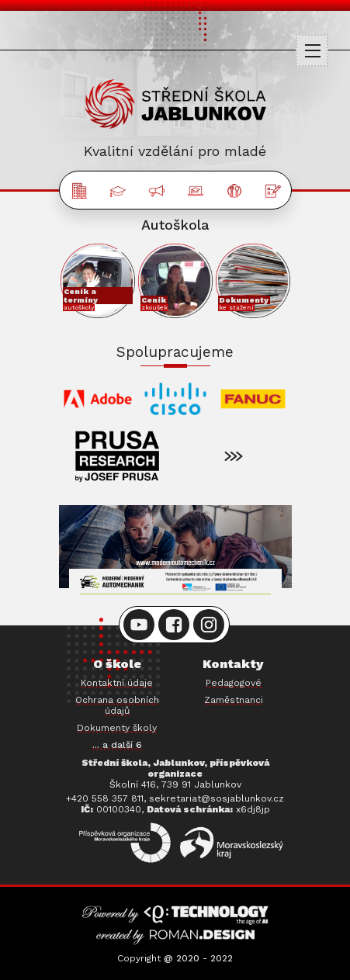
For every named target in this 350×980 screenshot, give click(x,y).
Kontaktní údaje (117, 683)
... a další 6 (117, 745)
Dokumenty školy (117, 728)
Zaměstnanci (234, 700)
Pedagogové (234, 683)
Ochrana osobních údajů (117, 705)
